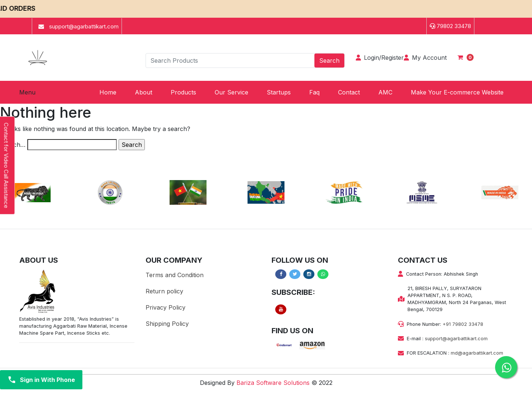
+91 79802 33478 (463, 324)
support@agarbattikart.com (456, 339)
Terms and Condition (175, 275)
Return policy (164, 291)
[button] (183, 92)
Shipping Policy (167, 324)
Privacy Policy (166, 307)
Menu (27, 92)
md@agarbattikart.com (477, 353)
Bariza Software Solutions (273, 383)
